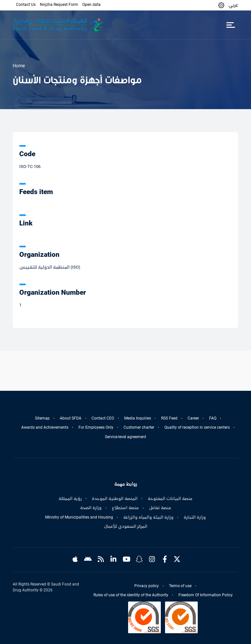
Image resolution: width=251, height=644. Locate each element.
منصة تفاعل (160, 508)
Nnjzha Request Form (59, 5)
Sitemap (42, 418)
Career (193, 418)
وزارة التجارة (195, 517)
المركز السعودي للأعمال (126, 526)
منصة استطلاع (125, 508)
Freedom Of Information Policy (206, 595)
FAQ (213, 418)
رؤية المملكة (70, 499)
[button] (221, 5)
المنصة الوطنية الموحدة (115, 499)
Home (19, 66)
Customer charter (139, 427)
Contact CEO (103, 418)
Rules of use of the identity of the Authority (131, 595)
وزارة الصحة (91, 508)
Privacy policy (147, 586)
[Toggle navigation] (231, 25)
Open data (92, 5)
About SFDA (71, 418)
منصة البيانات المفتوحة (170, 499)
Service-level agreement (125, 437)
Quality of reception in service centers (197, 427)
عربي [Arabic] (233, 5)
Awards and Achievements (45, 427)
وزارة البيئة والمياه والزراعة (148, 517)
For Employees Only (96, 427)
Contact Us (26, 5)
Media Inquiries (138, 418)
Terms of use (180, 586)
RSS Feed (169, 418)
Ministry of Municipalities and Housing (79, 517)
